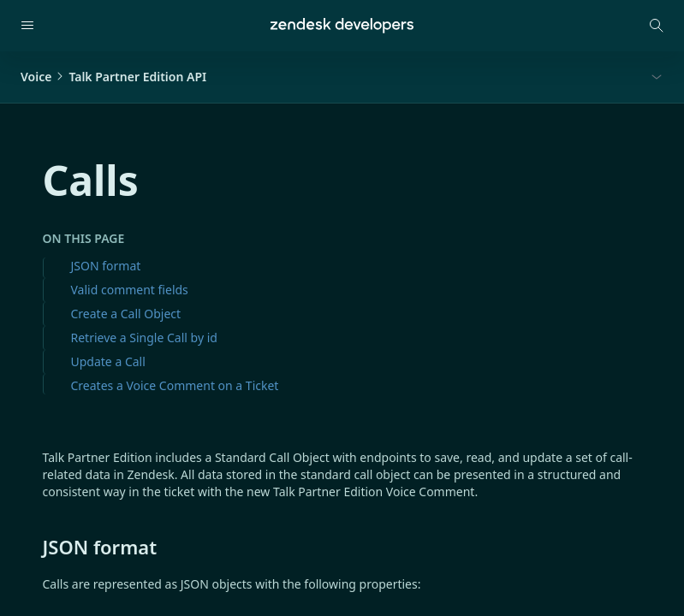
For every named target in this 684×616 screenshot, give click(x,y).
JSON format (106, 266)
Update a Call (108, 361)
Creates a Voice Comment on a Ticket (175, 385)
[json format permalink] (34, 547)
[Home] (342, 26)
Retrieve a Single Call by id (144, 338)
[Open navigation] (27, 26)
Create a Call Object (126, 314)
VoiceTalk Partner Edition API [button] (113, 77)
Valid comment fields (130, 290)
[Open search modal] (657, 26)
